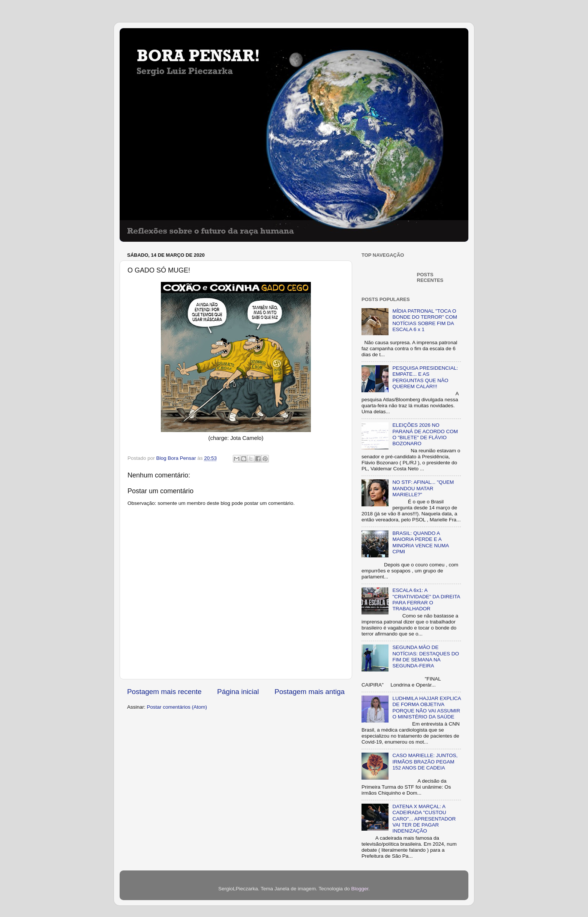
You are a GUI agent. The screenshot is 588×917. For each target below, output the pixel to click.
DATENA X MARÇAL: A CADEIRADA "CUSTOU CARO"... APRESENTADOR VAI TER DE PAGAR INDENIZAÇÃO (424, 819)
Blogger (360, 889)
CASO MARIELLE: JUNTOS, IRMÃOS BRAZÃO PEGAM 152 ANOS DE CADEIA (425, 761)
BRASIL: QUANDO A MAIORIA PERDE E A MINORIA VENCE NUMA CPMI (420, 542)
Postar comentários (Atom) (177, 707)
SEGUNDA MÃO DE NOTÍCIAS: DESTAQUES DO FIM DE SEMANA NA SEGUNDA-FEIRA (426, 657)
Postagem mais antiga (310, 692)
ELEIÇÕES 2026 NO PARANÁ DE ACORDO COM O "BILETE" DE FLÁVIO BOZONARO (425, 434)
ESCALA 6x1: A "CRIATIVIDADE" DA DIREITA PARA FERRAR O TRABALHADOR (426, 599)
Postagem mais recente (164, 692)
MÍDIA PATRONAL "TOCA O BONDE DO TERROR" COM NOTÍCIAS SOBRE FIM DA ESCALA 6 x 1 (425, 320)
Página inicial (238, 692)
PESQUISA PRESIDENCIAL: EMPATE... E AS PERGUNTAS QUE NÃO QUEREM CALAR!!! (425, 377)
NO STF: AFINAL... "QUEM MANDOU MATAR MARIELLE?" (423, 488)
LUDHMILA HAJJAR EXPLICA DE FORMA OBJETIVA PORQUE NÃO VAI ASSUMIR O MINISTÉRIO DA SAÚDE (426, 708)
